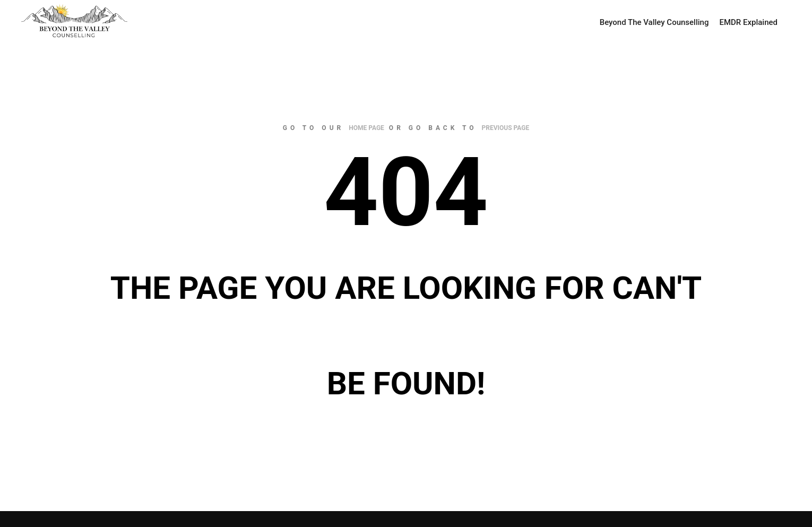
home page (366, 128)
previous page (506, 128)
